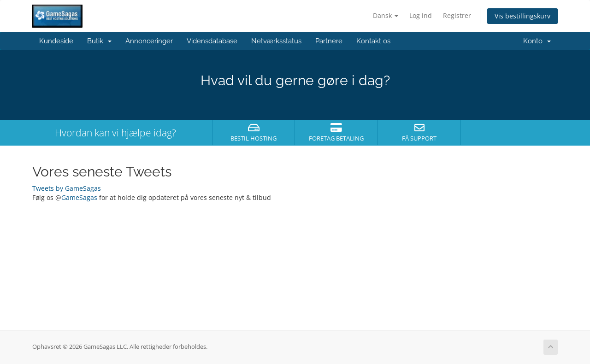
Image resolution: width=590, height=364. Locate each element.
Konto (537, 41)
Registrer (457, 15)
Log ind (421, 15)
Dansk (386, 15)
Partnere (329, 41)
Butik (99, 41)
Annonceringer (149, 41)
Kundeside (56, 41)
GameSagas (79, 197)
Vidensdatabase (212, 41)
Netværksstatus (276, 41)
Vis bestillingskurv (522, 16)
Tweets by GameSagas (67, 188)
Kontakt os (373, 41)
